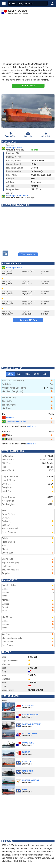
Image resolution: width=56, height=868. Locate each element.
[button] (52, 3)
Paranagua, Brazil (14, 148)
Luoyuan (8, 418)
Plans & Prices (28, 86)
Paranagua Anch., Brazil (17, 196)
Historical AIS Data (28, 320)
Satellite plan (31, 426)
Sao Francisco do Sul (14, 421)
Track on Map (28, 254)
